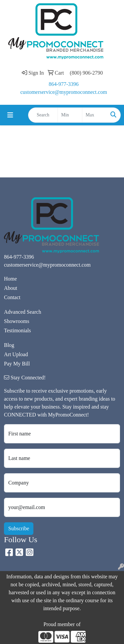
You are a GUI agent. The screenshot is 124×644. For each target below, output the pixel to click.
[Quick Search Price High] (94, 115)
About (11, 288)
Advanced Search (22, 312)
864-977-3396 (64, 84)
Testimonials (18, 330)
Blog (9, 345)
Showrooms (17, 321)
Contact (12, 297)
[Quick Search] (43, 115)
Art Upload (16, 354)
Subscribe (19, 528)
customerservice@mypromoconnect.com (63, 92)
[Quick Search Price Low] (70, 115)
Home (10, 279)
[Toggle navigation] (10, 115)
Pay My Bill (17, 364)
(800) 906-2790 (86, 73)
